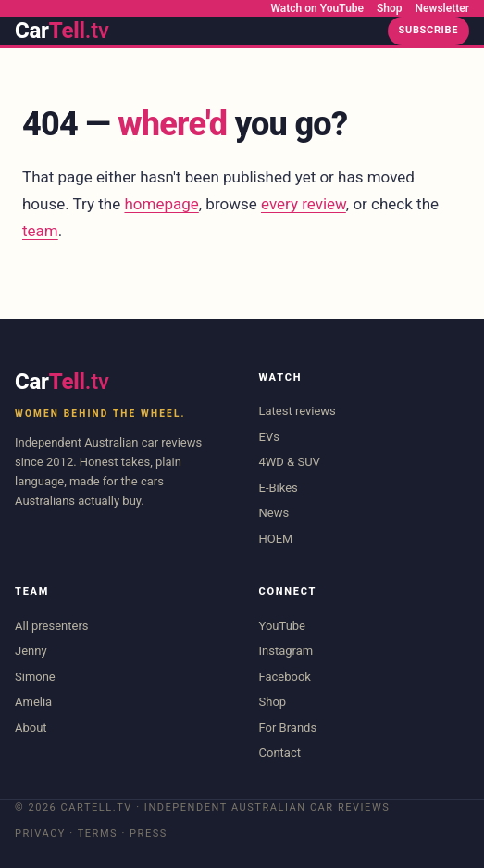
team (40, 231)
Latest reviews (298, 411)
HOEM (276, 539)
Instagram (286, 651)
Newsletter (442, 8)
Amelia (33, 702)
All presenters (52, 626)
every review (304, 204)
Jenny (31, 651)
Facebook (285, 677)
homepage (161, 204)
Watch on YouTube (318, 8)
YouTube (283, 626)
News (274, 513)
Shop (390, 8)
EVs (269, 437)
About (31, 728)
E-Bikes (279, 488)
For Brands (288, 728)
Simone (35, 677)
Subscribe (428, 30)
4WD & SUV (290, 462)
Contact (280, 753)
